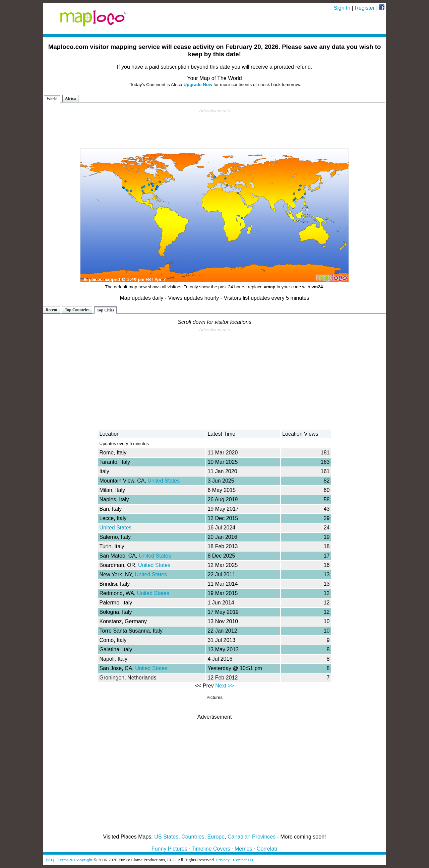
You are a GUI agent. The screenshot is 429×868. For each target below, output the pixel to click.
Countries (193, 837)
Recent (51, 310)
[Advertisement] (214, 129)
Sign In (342, 8)
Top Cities (106, 310)
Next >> (225, 686)
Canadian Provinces (252, 837)
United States (164, 481)
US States (166, 837)
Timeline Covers (211, 849)
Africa (71, 98)
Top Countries (77, 310)
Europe (216, 837)
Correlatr (267, 849)
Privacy (223, 860)
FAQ (50, 860)
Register (365, 8)
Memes (243, 849)
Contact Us (243, 860)
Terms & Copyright (75, 860)
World (52, 99)
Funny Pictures (169, 849)
